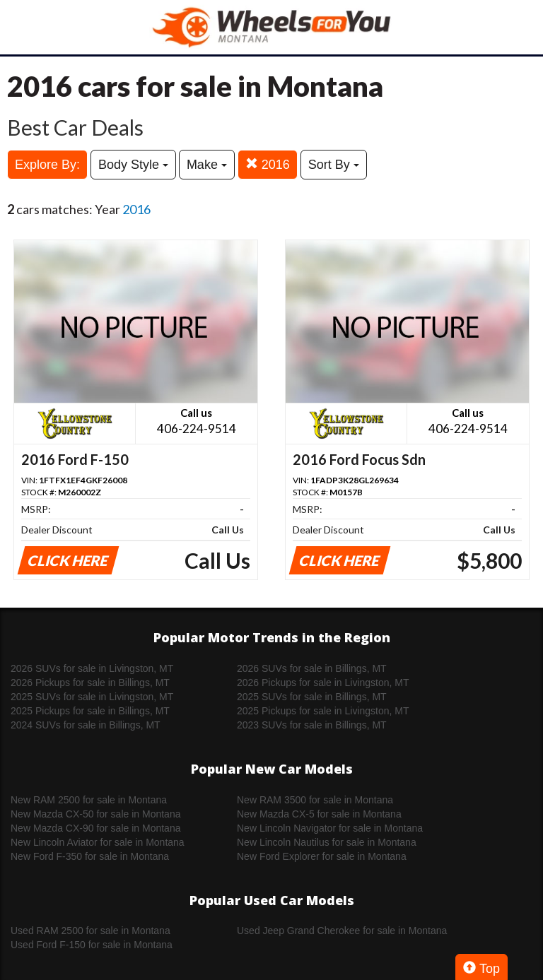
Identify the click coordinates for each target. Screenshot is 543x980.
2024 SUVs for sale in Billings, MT (86, 725)
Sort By (334, 165)
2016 (268, 164)
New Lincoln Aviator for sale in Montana (98, 842)
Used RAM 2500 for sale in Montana (90, 931)
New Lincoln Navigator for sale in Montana (330, 828)
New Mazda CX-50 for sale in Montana (95, 814)
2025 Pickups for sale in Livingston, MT (323, 711)
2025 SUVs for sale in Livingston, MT (92, 697)
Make (207, 165)
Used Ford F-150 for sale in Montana (92, 945)
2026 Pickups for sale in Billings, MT (90, 683)
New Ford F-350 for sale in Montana (90, 856)
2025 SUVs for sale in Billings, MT (312, 697)
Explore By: (47, 165)
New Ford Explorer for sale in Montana (322, 856)
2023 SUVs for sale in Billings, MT (312, 725)
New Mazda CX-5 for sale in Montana (319, 814)
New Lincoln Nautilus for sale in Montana (327, 842)
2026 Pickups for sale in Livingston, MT (323, 683)
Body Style (133, 165)
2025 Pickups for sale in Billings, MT (90, 711)
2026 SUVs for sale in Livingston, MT (92, 668)
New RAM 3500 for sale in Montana (315, 800)
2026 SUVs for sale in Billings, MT (312, 668)
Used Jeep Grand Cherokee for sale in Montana (342, 931)
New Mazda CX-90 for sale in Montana (95, 828)
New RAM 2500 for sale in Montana (89, 800)
